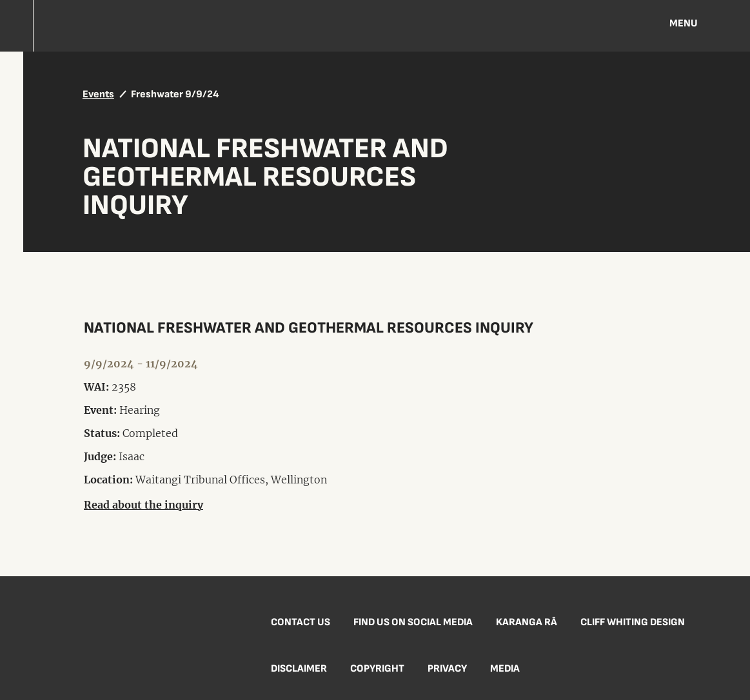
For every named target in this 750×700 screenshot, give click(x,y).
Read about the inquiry (143, 505)
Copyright (377, 669)
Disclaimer (299, 669)
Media (505, 669)
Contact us (301, 622)
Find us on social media (413, 622)
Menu (684, 24)
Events (98, 94)
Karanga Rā (527, 622)
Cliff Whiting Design (633, 622)
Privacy (447, 669)
